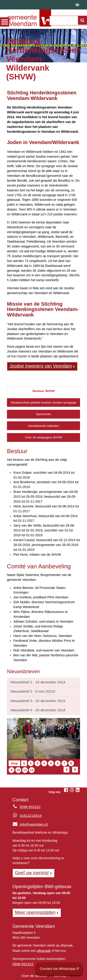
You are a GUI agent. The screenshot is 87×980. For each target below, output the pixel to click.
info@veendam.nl (29, 821)
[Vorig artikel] (66, 767)
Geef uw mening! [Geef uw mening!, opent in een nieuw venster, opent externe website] (30, 869)
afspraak (43, 945)
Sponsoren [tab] (43, 413)
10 (19, 767)
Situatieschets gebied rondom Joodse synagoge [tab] (44, 402)
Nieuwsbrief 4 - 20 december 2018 (35, 707)
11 (25, 767)
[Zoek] (82, 22)
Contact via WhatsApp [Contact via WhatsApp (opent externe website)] (60, 969)
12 (32, 767)
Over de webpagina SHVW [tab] (43, 437)
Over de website (35, 970)
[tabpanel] (43, 554)
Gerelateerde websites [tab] (43, 425)
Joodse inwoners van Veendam (38, 366)
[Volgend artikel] (75, 767)
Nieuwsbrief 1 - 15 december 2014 (35, 681)
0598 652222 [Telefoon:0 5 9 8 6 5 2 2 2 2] (29, 804)
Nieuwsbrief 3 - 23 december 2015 (35, 699)
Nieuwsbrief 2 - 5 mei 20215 (31, 690)
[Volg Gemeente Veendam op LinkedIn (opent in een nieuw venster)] (77, 787)
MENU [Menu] (5, 22)
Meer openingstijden (33, 908)
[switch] (77, 5)
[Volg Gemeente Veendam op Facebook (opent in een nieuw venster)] (66, 787)
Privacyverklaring (24, 974)
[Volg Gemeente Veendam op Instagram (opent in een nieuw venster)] (72, 787)
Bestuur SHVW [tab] (43, 390)
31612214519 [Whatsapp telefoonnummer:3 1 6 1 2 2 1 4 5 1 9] (30, 813)
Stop (16, 760)
